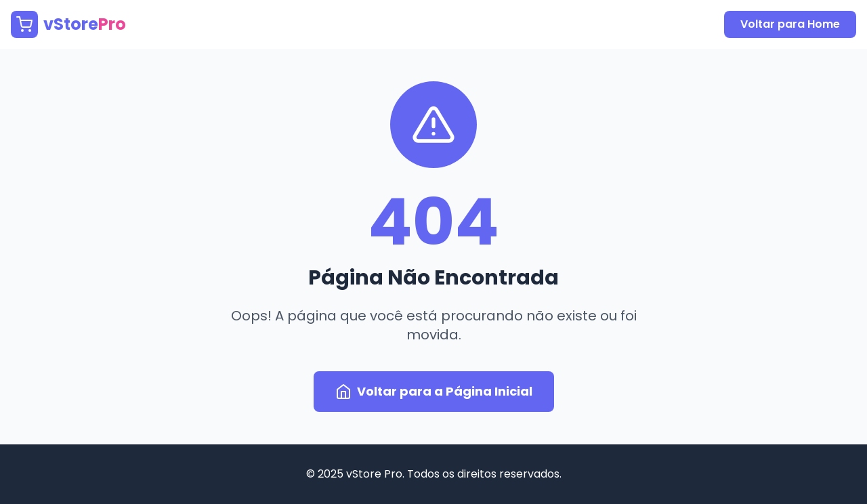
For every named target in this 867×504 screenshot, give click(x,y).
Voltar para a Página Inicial (434, 391)
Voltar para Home (790, 24)
